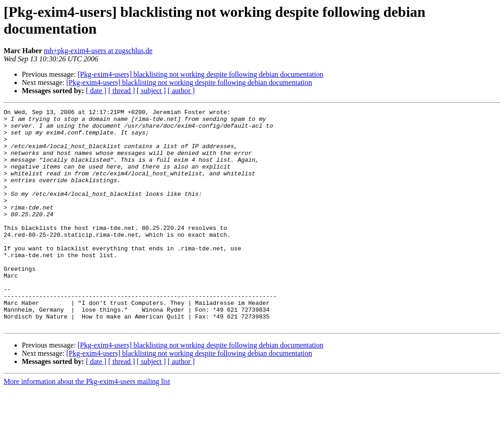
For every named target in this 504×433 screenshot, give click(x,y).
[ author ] (181, 91)
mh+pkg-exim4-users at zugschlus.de (98, 51)
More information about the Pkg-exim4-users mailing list (87, 425)
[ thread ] (122, 91)
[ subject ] (151, 91)
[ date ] (96, 91)
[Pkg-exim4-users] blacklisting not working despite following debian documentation (201, 74)
